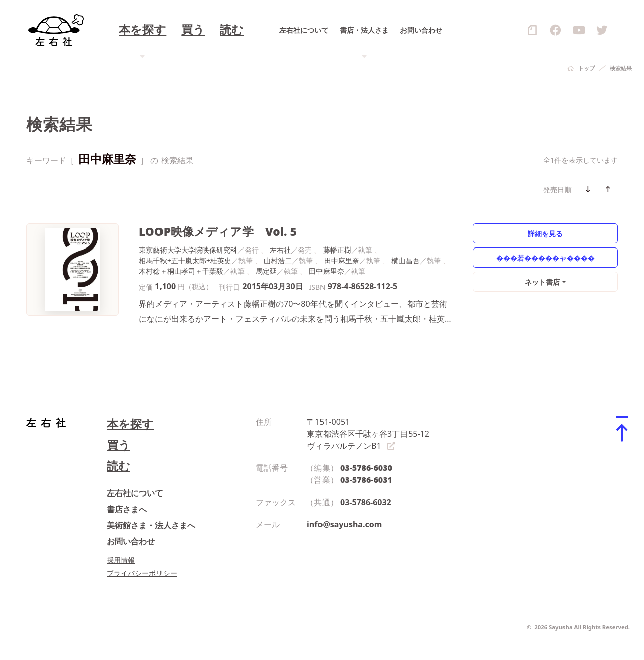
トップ (586, 68)
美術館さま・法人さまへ (151, 525)
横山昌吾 (406, 260)
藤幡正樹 (337, 250)
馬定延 (266, 271)
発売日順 (557, 189)
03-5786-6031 (366, 480)
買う (118, 445)
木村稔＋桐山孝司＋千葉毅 (181, 271)
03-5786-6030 (366, 468)
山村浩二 (278, 260)
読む (118, 466)
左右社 (280, 250)
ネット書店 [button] (542, 282)
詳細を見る (545, 234)
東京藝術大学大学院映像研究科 (188, 250)
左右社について (135, 493)
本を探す (130, 424)
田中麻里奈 (342, 260)
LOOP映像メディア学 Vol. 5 (218, 232)
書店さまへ (127, 509)
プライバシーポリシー (142, 573)
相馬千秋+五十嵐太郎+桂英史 (185, 260)
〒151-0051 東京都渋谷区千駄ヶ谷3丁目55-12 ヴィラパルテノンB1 (368, 434)
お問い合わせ (131, 541)
